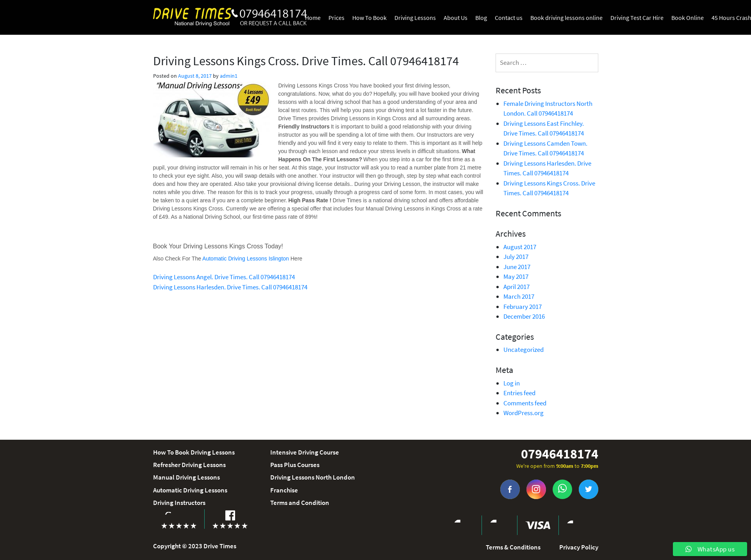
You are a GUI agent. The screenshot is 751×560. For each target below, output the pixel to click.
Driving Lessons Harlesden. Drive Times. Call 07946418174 (230, 287)
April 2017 (516, 287)
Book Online (688, 18)
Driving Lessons (415, 18)
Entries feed (519, 393)
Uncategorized (524, 350)
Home (313, 18)
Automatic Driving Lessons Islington (246, 259)
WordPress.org (524, 413)
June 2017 (517, 267)
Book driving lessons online (566, 18)
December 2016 (524, 316)
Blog (481, 18)
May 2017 (516, 276)
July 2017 (516, 257)
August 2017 (520, 247)
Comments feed (525, 403)
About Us (456, 18)
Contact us (509, 18)
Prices (336, 18)
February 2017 (523, 307)
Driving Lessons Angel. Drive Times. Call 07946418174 (224, 277)
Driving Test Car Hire (637, 18)
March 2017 (519, 296)
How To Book (369, 18)
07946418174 (560, 454)
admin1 (229, 76)
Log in (512, 383)
